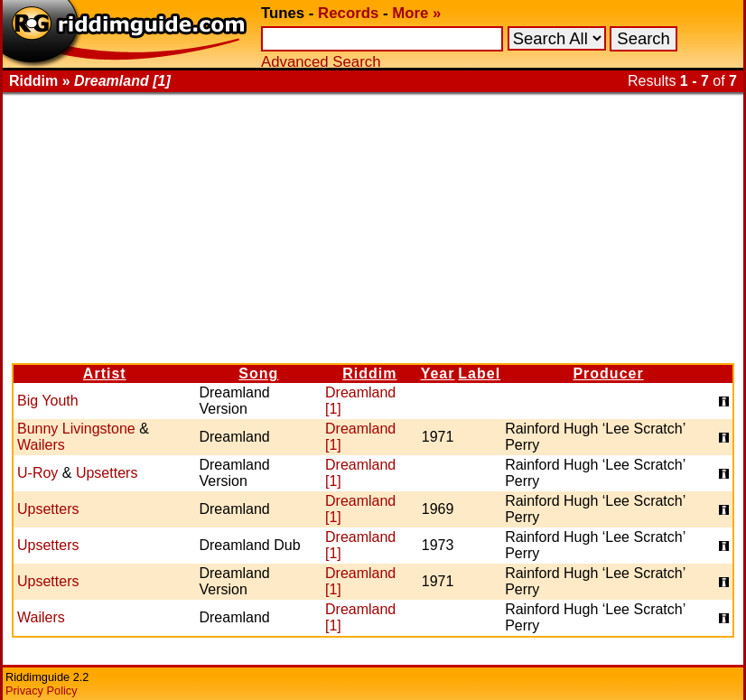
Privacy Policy (42, 691)
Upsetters (107, 473)
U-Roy (37, 473)
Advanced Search (321, 62)
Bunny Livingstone (76, 429)
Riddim (369, 373)
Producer (608, 373)
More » (416, 13)
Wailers (41, 445)
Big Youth (48, 401)
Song (258, 373)
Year (438, 373)
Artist (105, 373)
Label (479, 373)
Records (348, 13)
